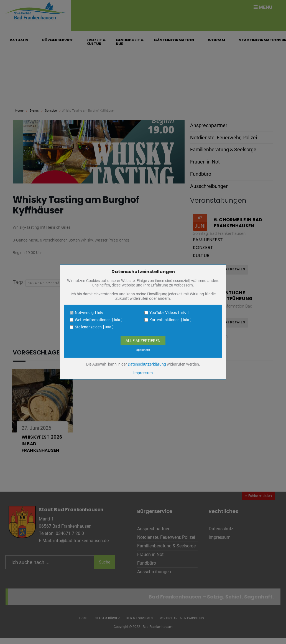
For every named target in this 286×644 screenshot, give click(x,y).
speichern (143, 350)
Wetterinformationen (93, 320)
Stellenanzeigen (88, 327)
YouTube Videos (163, 313)
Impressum (143, 373)
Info (100, 313)
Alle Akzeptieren (143, 341)
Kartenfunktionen (164, 320)
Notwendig (84, 313)
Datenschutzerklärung (147, 364)
